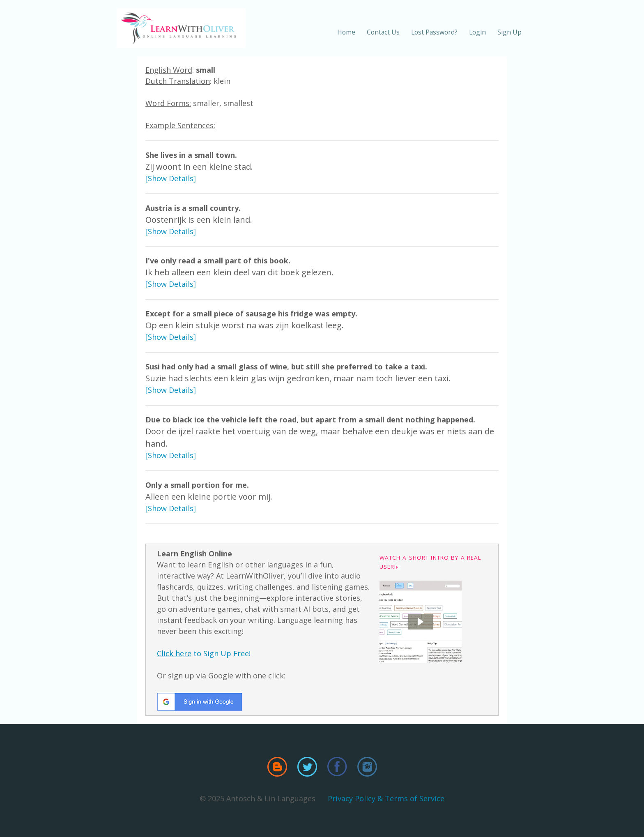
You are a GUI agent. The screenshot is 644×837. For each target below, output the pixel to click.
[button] (421, 622)
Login (477, 32)
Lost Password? (434, 32)
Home (346, 32)
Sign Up (509, 32)
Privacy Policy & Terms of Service (386, 798)
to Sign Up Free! (204, 653)
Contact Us (383, 32)
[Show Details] (171, 178)
